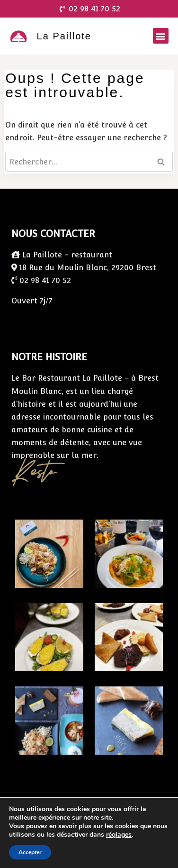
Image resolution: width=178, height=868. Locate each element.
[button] (161, 36)
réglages (119, 835)
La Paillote (64, 36)
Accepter (30, 852)
